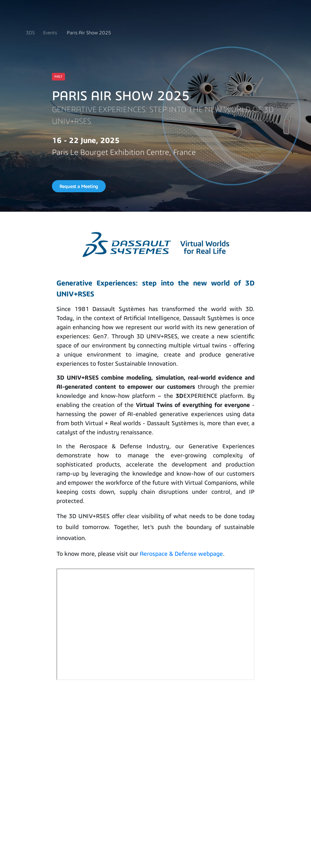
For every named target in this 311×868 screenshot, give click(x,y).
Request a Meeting (79, 186)
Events (50, 33)
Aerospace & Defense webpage (181, 554)
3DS (30, 33)
